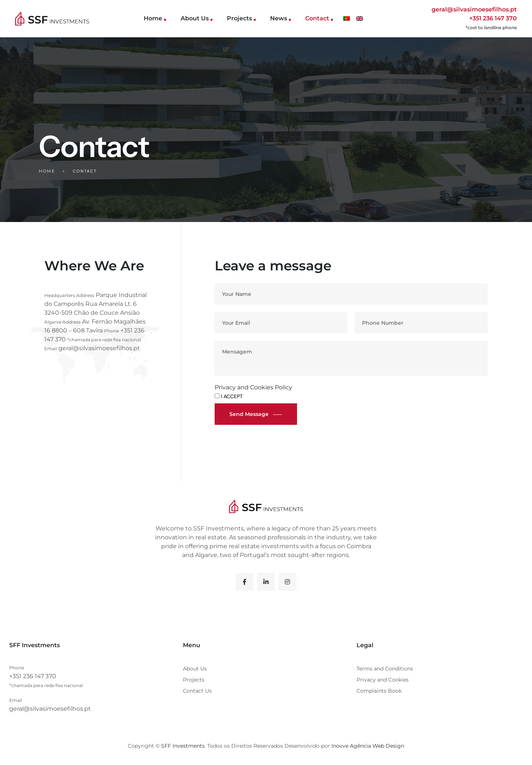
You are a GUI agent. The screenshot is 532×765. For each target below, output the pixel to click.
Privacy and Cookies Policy (253, 387)
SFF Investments (183, 746)
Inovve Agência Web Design (368, 746)
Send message (249, 414)
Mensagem (351, 358)
